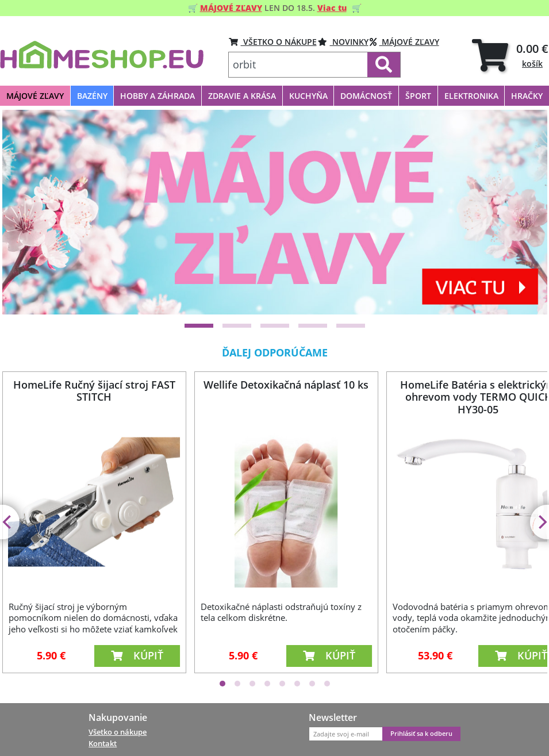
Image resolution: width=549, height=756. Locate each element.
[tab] (510, 55)
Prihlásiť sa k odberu (421, 734)
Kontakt (103, 743)
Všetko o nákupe (118, 732)
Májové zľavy (404, 42)
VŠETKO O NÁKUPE (273, 42)
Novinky (343, 42)
